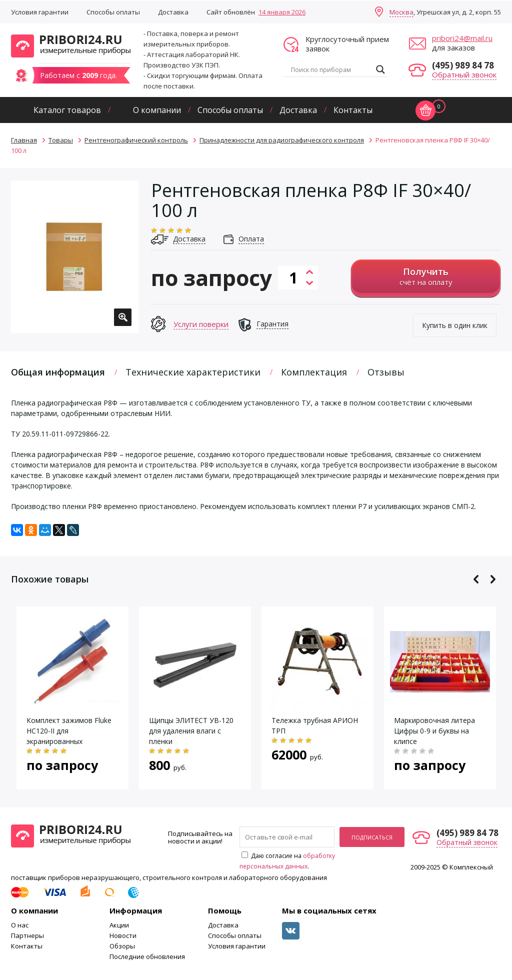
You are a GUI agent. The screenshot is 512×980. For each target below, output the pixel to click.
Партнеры (27, 935)
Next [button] (493, 579)
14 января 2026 (282, 12)
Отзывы (386, 372)
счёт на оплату (426, 276)
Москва (401, 12)
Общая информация (58, 372)
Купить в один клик (455, 325)
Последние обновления (147, 956)
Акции (119, 925)
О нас (20, 925)
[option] (75, 257)
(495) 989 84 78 (463, 65)
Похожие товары (50, 579)
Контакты (353, 110)
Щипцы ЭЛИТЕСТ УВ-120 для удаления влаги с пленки (191, 731)
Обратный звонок (464, 74)
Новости (123, 935)
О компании (157, 110)
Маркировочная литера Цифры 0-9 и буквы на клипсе (434, 731)
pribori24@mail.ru (462, 38)
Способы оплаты (113, 12)
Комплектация (314, 372)
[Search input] (331, 69)
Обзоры (122, 946)
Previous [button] (476, 579)
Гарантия (272, 324)
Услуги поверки (201, 324)
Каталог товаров (67, 110)
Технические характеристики (193, 372)
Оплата (251, 239)
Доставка (173, 12)
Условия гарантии (40, 12)
